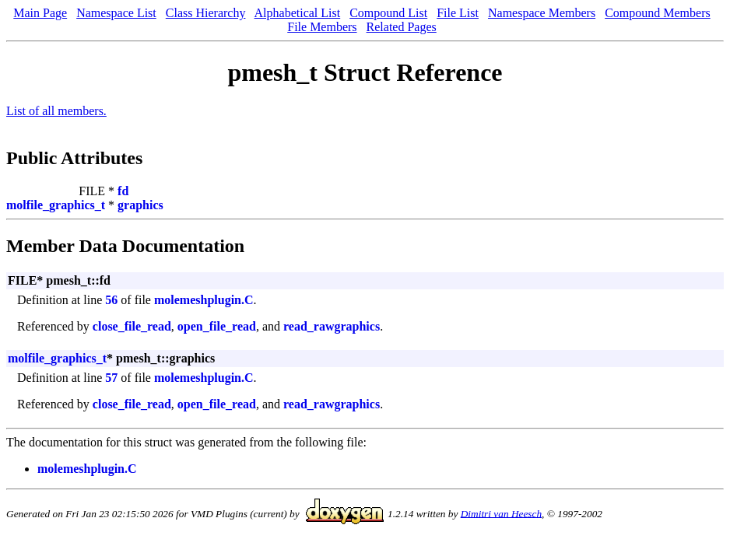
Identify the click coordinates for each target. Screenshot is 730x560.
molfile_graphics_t (56, 205)
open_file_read (217, 326)
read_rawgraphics (332, 326)
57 (111, 378)
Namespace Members (542, 13)
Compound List (388, 13)
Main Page (40, 13)
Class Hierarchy (206, 13)
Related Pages (402, 27)
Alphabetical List (298, 13)
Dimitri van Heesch (501, 513)
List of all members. (56, 111)
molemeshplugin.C (204, 300)
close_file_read (132, 326)
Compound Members (658, 13)
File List (458, 13)
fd (123, 191)
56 (111, 300)
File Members (322, 27)
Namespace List (116, 13)
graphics (140, 205)
